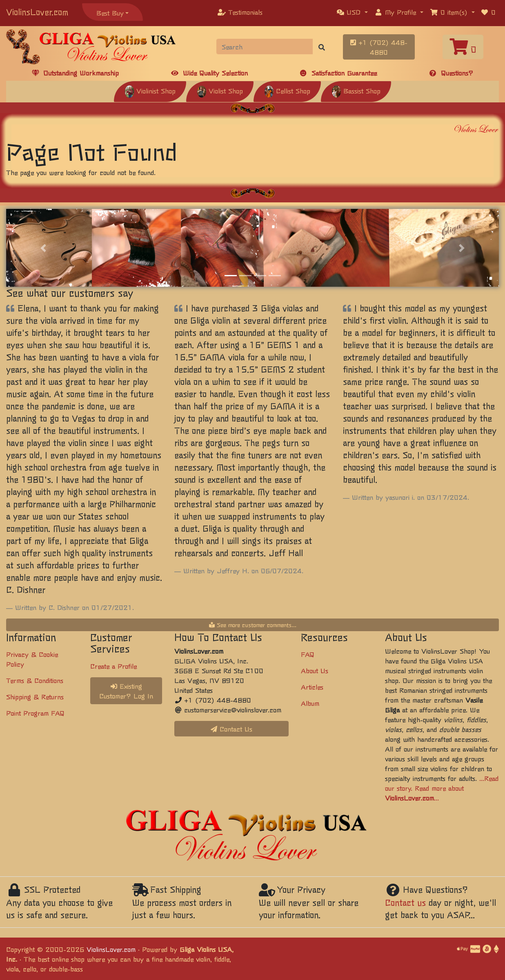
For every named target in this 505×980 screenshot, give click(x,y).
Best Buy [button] (110, 13)
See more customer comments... (253, 625)
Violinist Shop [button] (150, 91)
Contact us (405, 902)
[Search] (265, 47)
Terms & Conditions (35, 680)
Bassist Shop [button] (356, 91)
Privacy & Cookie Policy (32, 659)
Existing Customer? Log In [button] (126, 691)
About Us (315, 670)
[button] (352, 12)
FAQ (308, 654)
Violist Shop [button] (220, 91)
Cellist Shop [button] (287, 91)
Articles (312, 687)
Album (310, 703)
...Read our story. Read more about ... (442, 788)
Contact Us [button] (231, 729)
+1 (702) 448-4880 (379, 47)
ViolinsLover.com (37, 12)
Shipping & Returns (35, 696)
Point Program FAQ (35, 713)
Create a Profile (113, 666)
